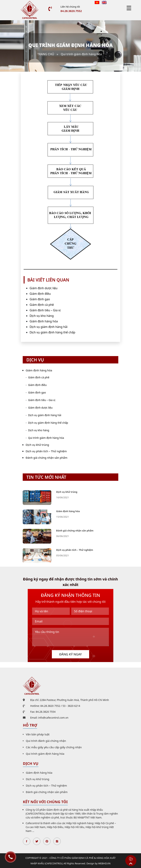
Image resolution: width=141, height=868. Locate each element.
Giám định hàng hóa (44, 321)
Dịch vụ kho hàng (42, 316)
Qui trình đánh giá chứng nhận (46, 741)
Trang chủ (46, 54)
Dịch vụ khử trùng (37, 445)
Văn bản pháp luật (38, 734)
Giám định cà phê (42, 305)
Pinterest (47, 841)
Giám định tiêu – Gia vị (45, 310)
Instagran (57, 841)
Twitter (37, 841)
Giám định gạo (40, 299)
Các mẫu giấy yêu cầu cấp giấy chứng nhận (54, 747)
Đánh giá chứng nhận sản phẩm (47, 458)
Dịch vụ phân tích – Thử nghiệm (46, 451)
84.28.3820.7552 (71, 11)
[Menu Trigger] (129, 8)
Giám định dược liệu (43, 288)
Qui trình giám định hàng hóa (46, 438)
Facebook (27, 841)
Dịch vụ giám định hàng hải (48, 327)
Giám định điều (40, 294)
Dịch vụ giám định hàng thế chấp (52, 332)
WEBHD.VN (104, 863)
